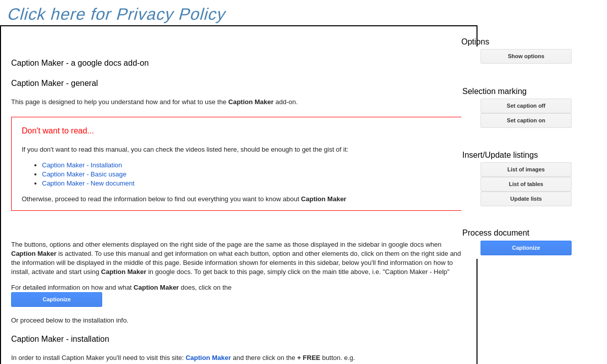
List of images (526, 169)
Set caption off (526, 106)
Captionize (526, 248)
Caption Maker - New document (88, 183)
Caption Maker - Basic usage (84, 174)
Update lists (526, 199)
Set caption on (526, 120)
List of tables (526, 184)
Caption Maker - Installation (82, 165)
